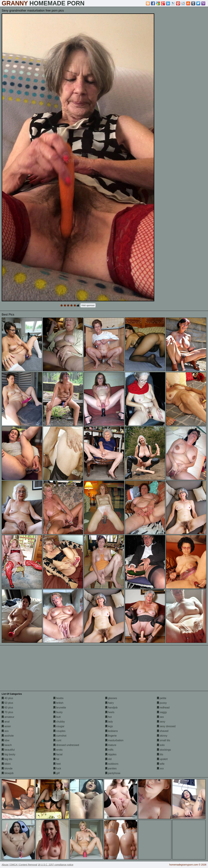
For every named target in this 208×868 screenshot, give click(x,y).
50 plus (7, 703)
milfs (109, 750)
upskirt (162, 759)
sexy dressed (166, 726)
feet (57, 764)
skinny (162, 736)
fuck (57, 768)
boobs (58, 698)
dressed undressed (66, 745)
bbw (6, 740)
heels (110, 712)
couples (59, 731)
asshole (8, 736)
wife (161, 764)
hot (109, 717)
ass (5, 731)
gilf (56, 773)
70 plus (7, 712)
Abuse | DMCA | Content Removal (19, 865)
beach (7, 745)
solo (161, 745)
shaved (163, 731)
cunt (57, 740)
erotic (58, 750)
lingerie (111, 736)
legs (109, 726)
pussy (162, 703)
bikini (6, 764)
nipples (111, 754)
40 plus (7, 698)
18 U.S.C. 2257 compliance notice (56, 865)
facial (58, 754)
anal (6, 722)
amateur (8, 717)
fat (56, 759)
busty (58, 712)
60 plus (7, 708)
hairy (110, 703)
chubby (59, 722)
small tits (164, 740)
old (108, 759)
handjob (111, 708)
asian (6, 726)
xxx (160, 768)
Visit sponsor (88, 305)
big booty (8, 754)
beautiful (8, 750)
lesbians (112, 731)
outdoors (112, 764)
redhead (163, 708)
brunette (60, 708)
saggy (162, 712)
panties (111, 768)
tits (160, 754)
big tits (7, 759)
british (58, 703)
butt (57, 717)
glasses (111, 698)
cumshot (60, 736)
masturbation (114, 740)
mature (111, 745)
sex (160, 717)
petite (162, 698)
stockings (164, 750)
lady (109, 722)
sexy (161, 722)
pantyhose (113, 773)
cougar (59, 726)
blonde (7, 768)
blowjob (8, 773)
